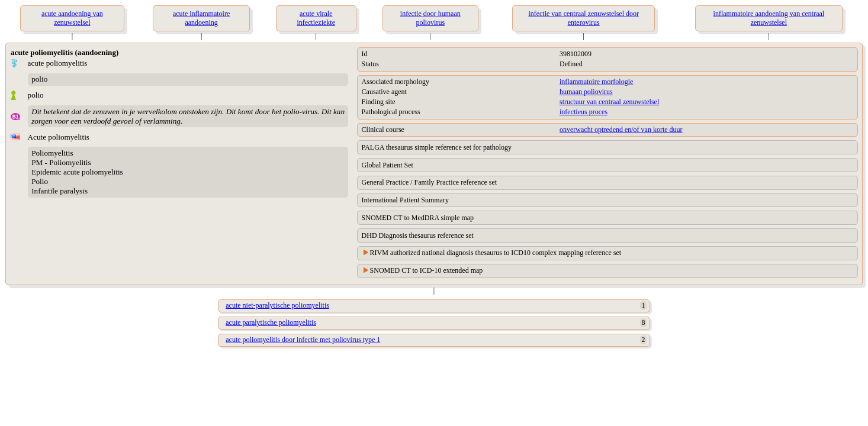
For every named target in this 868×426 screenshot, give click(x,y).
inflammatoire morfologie (596, 82)
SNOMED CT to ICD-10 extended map (427, 270)
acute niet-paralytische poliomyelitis (277, 305)
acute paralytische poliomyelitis (271, 322)
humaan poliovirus (586, 92)
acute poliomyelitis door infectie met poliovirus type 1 (303, 340)
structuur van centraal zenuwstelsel (609, 102)
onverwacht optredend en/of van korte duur (621, 130)
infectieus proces (584, 112)
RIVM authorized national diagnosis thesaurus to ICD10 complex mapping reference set (496, 253)
